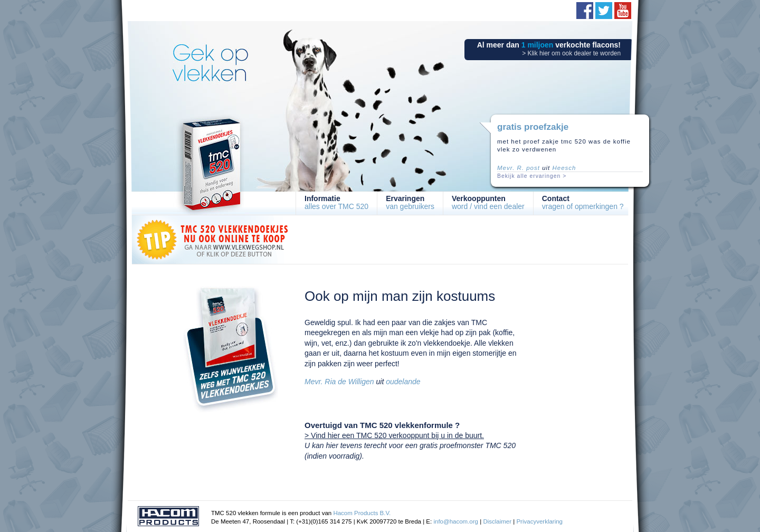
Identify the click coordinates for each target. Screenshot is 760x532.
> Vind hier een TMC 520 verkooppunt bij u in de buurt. (394, 435)
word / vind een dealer (488, 202)
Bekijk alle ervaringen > (532, 176)
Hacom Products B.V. (362, 513)
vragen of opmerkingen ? (583, 202)
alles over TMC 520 (336, 202)
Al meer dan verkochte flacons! (549, 49)
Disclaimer (497, 521)
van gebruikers (410, 202)
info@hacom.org (456, 521)
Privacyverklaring (539, 521)
